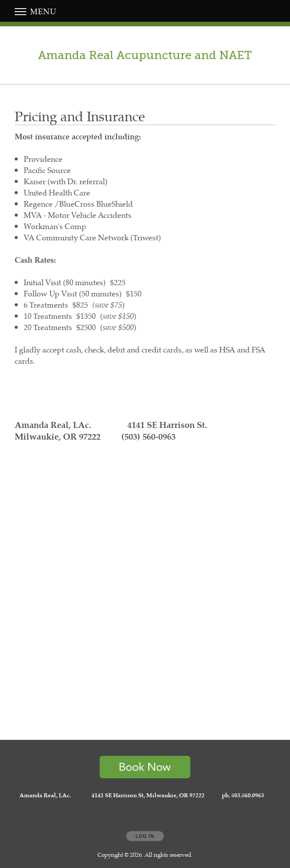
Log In (145, 836)
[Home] (145, 55)
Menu (36, 11)
